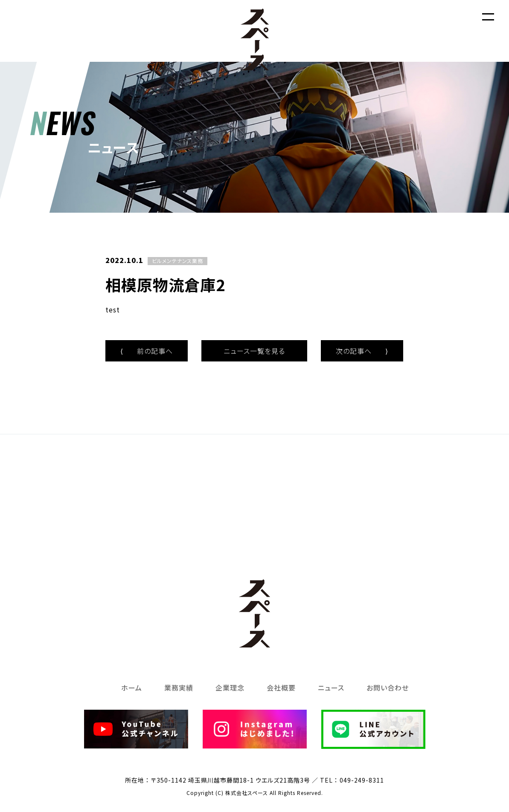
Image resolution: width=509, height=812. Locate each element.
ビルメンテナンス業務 (177, 261)
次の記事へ (362, 351)
